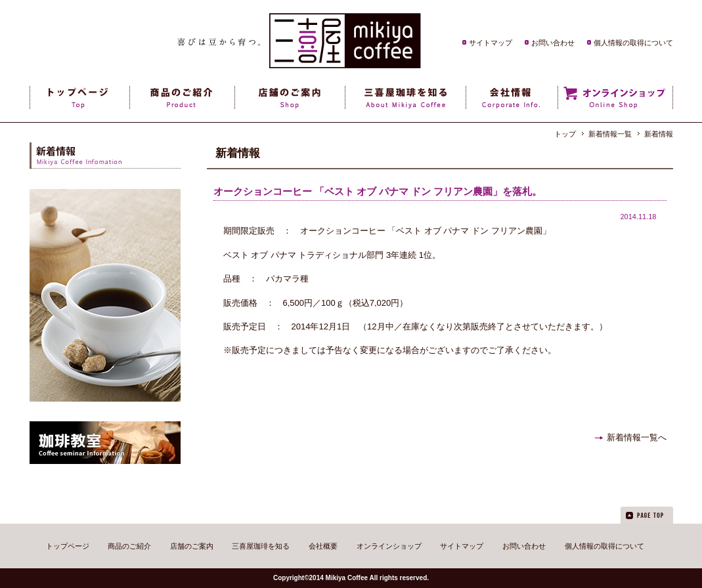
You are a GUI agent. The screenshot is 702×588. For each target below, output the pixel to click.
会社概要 (323, 546)
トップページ (68, 546)
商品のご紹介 (129, 546)
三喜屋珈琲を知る (261, 546)
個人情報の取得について (633, 43)
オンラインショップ (389, 546)
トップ (565, 134)
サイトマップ (491, 43)
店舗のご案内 (192, 546)
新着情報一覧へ (637, 437)
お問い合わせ (553, 43)
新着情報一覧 (610, 134)
